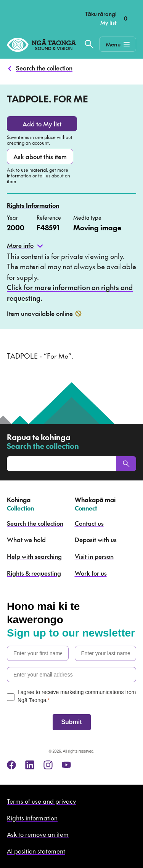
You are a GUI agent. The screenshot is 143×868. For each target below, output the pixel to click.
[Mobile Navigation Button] (118, 44)
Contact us (89, 523)
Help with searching (34, 556)
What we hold (26, 539)
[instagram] (48, 765)
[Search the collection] (89, 44)
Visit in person (94, 556)
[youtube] (66, 765)
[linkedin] (30, 765)
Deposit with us (96, 539)
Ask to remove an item (38, 834)
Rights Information (33, 205)
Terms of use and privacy (41, 801)
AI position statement (36, 851)
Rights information (32, 818)
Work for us (91, 573)
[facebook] (11, 765)
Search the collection (44, 68)
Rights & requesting (34, 573)
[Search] (126, 464)
